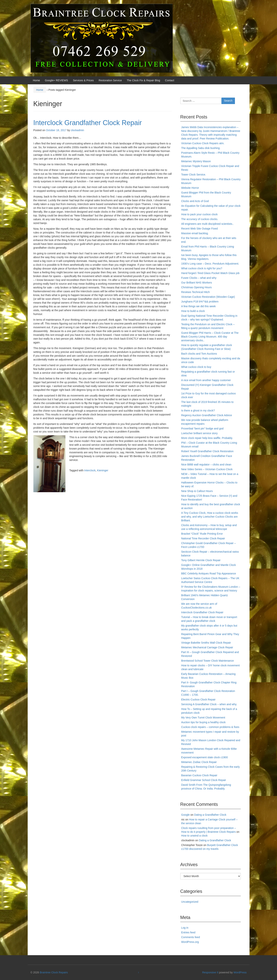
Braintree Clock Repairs (54, 972)
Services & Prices (83, 80)
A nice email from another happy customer (206, 380)
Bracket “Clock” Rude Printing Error (202, 534)
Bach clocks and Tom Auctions (199, 354)
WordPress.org (190, 942)
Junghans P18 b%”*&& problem (200, 302)
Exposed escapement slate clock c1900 (205, 757)
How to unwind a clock (194, 836)
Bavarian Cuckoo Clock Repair (199, 775)
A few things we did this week (199, 306)
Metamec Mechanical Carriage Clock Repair (207, 647)
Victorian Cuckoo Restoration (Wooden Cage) (208, 297)
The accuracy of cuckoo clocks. (200, 219)
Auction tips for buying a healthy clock (203, 722)
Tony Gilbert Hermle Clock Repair (201, 560)
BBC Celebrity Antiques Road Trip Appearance (209, 573)
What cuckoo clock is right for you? (202, 268)
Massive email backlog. (195, 233)
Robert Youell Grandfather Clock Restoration (207, 451)
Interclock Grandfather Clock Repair (88, 123)
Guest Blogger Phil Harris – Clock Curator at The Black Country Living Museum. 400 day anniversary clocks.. (210, 337)
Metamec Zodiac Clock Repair (199, 762)
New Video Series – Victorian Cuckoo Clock (207, 469)
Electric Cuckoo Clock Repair (198, 700)
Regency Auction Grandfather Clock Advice (207, 415)
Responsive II (210, 972)
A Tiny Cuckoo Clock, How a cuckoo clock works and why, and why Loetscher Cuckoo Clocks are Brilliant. (210, 517)
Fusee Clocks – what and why (199, 278)
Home (36, 80)
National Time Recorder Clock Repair (203, 538)
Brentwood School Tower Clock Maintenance (208, 661)
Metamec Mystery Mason (196, 161)
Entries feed (188, 932)
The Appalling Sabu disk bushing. (201, 148)
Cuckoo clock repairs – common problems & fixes (210, 727)
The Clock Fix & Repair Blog (144, 80)
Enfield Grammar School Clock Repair (204, 780)
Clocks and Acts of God (195, 201)
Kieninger (103, 470)
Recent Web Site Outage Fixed (200, 229)
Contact (169, 80)
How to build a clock (193, 311)
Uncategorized (190, 902)
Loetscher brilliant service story (199, 433)
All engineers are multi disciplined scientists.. (208, 224)
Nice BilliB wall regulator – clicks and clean (206, 465)
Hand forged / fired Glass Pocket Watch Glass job (210, 273)
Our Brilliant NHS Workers (197, 283)
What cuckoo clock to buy (196, 367)
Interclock (90, 470)
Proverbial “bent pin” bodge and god (202, 429)
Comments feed (191, 937)
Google (186, 815)
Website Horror (190, 188)
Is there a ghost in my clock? (198, 410)
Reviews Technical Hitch (196, 292)
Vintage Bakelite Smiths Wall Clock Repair (206, 643)
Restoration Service (110, 80)
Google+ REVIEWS (56, 80)
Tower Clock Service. (194, 175)
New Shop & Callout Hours (197, 491)
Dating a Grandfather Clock (210, 815)
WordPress (240, 972)
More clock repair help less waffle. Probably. (207, 438)
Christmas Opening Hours (197, 287)
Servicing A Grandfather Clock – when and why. (209, 704)
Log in (185, 928)
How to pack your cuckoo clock (199, 214)
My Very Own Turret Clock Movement (203, 718)
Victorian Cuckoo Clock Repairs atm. (203, 143)
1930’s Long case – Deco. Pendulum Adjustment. (210, 264)
